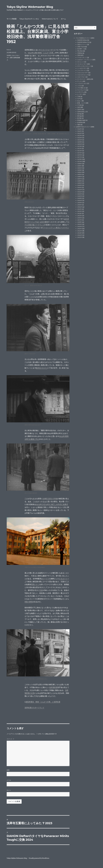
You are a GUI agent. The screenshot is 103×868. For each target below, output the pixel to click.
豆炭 (41, 590)
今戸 (79, 99)
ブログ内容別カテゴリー (83, 38)
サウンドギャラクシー (84, 66)
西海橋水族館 (81, 120)
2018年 (80, 222)
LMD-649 (81, 47)
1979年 (80, 161)
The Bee (80, 51)
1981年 (79, 166)
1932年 (80, 129)
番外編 (79, 116)
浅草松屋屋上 (81, 112)
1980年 (80, 164)
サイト (9, 790)
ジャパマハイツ (82, 71)
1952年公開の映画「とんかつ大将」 (41, 53)
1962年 (80, 140)
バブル (79, 86)
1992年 (80, 190)
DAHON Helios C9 (83, 42)
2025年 (80, 237)
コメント (10, 739)
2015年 (80, 216)
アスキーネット (82, 58)
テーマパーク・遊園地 (84, 79)
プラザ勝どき (81, 88)
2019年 (80, 224)
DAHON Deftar (82, 40)
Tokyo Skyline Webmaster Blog (30, 7)
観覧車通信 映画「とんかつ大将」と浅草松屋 (43, 702)
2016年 (80, 218)
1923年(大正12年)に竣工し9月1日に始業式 (52, 504)
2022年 (80, 231)
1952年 (9, 55)
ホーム (63, 19)
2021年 (80, 229)
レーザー (80, 94)
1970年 (80, 146)
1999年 (80, 200)
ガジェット (81, 62)
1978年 (80, 159)
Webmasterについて (50, 19)
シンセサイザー (82, 68)
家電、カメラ (81, 103)
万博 (79, 96)
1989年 (80, 183)
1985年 (80, 174)
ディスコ (80, 81)
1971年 (79, 148)
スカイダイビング (83, 75)
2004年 (80, 207)
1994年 (80, 192)
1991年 (80, 187)
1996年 (80, 196)
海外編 (79, 114)
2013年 (79, 213)
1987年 (80, 179)
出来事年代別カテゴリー (83, 127)
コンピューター (82, 64)
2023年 (80, 233)
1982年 (80, 168)
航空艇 (79, 118)
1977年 (80, 157)
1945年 (80, 133)
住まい (79, 101)
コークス (46, 579)
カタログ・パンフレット (85, 60)
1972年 (80, 151)
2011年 (79, 209)
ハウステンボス (82, 83)
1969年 (80, 144)
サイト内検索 (12, 19)
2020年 (80, 226)
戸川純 (79, 105)
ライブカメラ (81, 90)
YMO (79, 55)
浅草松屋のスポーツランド (34, 708)
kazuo (9, 50)
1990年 (80, 185)
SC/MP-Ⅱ (81, 49)
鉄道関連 (80, 122)
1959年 (80, 138)
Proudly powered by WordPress (39, 858)
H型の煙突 (29, 602)
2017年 (80, 220)
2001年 (80, 205)
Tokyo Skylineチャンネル (29, 19)
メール (9, 780)
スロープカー (81, 77)
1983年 (80, 170)
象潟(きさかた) (42, 368)
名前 (8, 770)
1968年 (80, 142)
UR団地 (80, 53)
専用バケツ (35, 584)
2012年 (80, 211)
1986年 (80, 177)
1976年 (80, 155)
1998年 (80, 198)
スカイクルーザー (48, 50)
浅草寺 (79, 109)
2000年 (80, 203)
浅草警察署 (53, 687)
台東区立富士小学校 (50, 499)
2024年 (80, 235)
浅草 (11, 58)
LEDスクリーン (82, 45)
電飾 (79, 125)
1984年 (80, 172)
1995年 (80, 194)
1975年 (80, 153)
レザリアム (81, 92)
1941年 (79, 131)
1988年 (80, 181)
